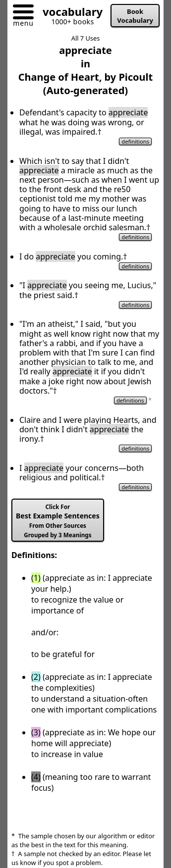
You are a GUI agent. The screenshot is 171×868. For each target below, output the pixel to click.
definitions (135, 141)
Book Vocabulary (135, 16)
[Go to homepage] (69, 14)
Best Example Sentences (58, 521)
